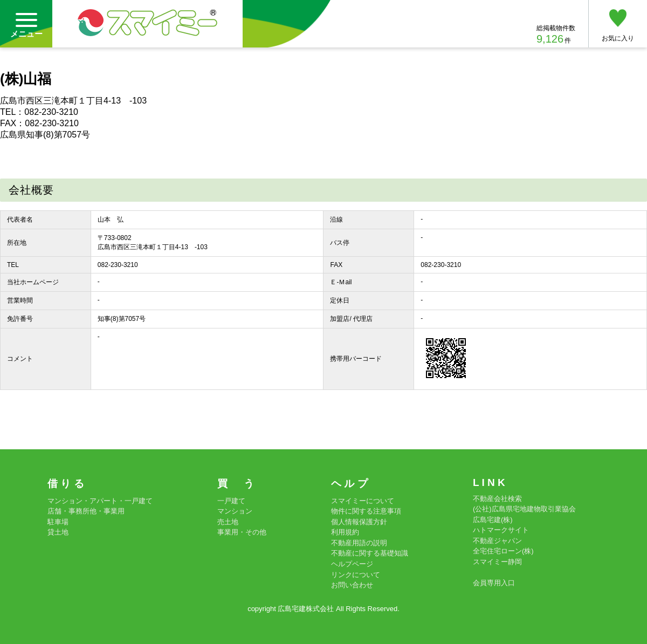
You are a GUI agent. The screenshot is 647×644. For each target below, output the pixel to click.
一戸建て (231, 501)
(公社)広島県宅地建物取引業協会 (524, 509)
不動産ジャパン (497, 541)
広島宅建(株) (493, 520)
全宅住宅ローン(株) (503, 551)
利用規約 (345, 532)
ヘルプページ (352, 564)
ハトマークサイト (501, 530)
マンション (235, 511)
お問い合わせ (352, 585)
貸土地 (58, 532)
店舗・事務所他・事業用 (86, 511)
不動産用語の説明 (359, 543)
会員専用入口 (494, 583)
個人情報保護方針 (359, 522)
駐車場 (58, 522)
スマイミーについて (363, 501)
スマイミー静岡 (497, 562)
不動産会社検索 (497, 499)
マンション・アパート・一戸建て (100, 501)
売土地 (228, 522)
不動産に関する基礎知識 (370, 553)
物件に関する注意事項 (366, 511)
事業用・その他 (242, 532)
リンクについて (356, 575)
